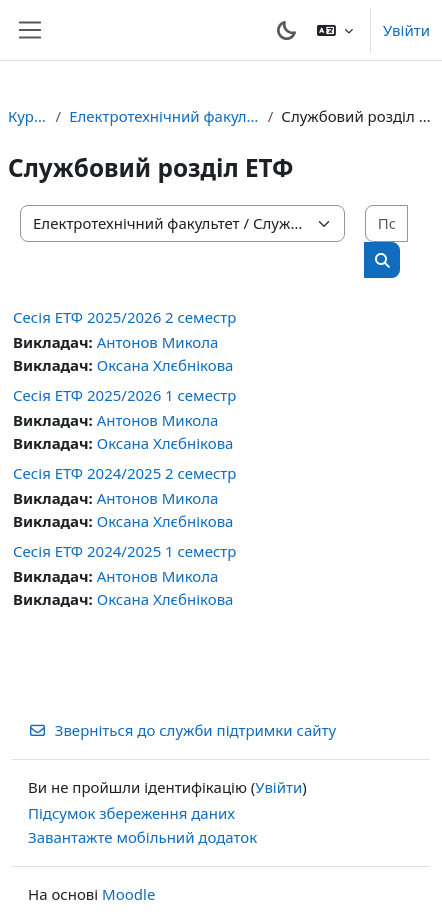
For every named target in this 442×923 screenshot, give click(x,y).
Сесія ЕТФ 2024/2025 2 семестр (124, 473)
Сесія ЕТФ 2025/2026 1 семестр (124, 395)
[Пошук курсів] (386, 223)
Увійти (406, 30)
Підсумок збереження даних (131, 813)
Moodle (128, 894)
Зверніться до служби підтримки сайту (182, 730)
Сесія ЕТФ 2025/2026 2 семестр (124, 317)
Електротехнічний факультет (164, 116)
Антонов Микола (158, 342)
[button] (335, 30)
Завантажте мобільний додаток (142, 837)
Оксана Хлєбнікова (165, 365)
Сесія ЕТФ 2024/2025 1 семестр (124, 551)
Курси (28, 116)
